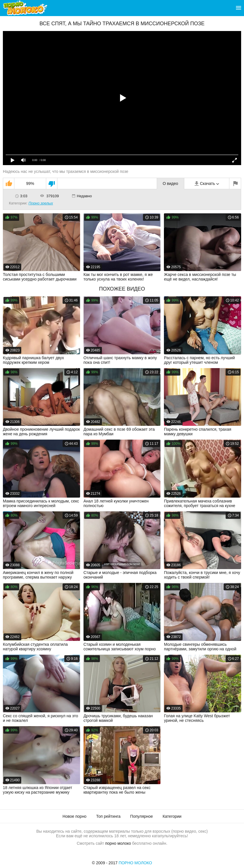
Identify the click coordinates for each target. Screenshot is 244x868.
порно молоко (118, 843)
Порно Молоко (135, 863)
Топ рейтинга (108, 816)
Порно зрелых (41, 203)
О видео (171, 183)
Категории (172, 816)
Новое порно (74, 816)
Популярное (142, 816)
